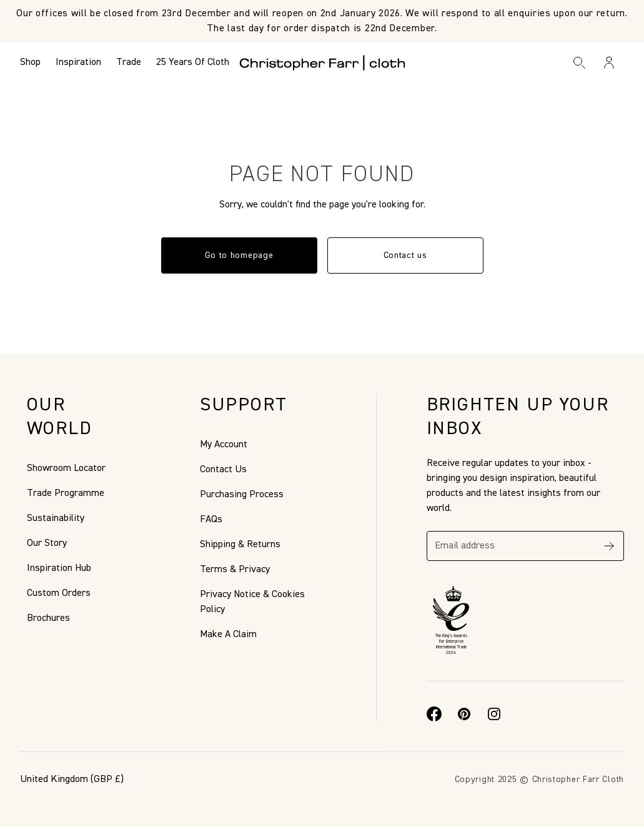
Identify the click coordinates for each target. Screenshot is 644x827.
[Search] (580, 62)
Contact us (405, 255)
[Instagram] (494, 714)
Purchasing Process (242, 495)
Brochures (48, 618)
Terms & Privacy (235, 570)
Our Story (47, 543)
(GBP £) (72, 780)
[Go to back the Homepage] (322, 62)
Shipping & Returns (240, 545)
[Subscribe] (609, 546)
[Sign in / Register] (609, 62)
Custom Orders (59, 593)
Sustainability (56, 518)
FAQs (211, 520)
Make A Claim (228, 635)
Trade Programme (66, 493)
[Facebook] (434, 714)
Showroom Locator (66, 468)
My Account (224, 445)
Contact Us (223, 470)
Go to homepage (239, 255)
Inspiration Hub (59, 568)
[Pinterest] (464, 714)
